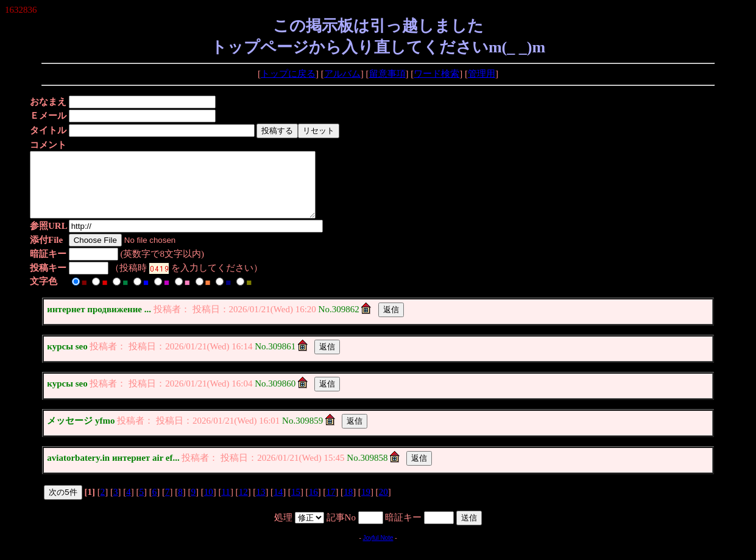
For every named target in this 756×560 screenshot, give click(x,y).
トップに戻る (288, 74)
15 (296, 505)
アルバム (342, 74)
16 (313, 505)
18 (348, 505)
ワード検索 (436, 74)
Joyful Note (378, 551)
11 (225, 505)
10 (209, 505)
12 (243, 505)
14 (278, 505)
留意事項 (387, 74)
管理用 (482, 74)
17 (330, 505)
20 (383, 505)
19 (366, 505)
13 (260, 505)
